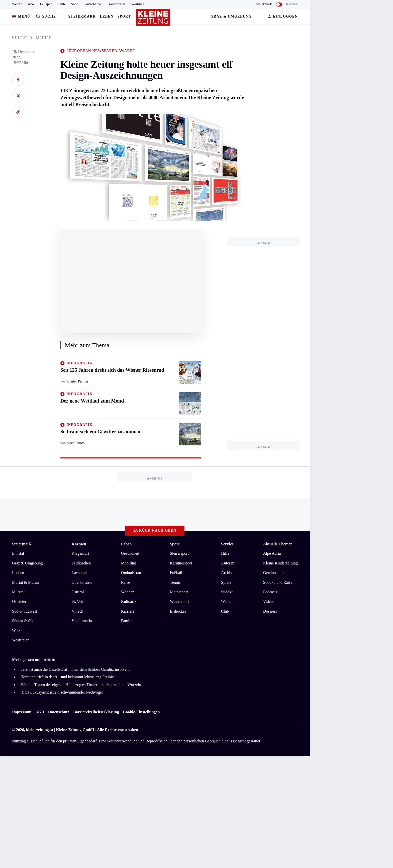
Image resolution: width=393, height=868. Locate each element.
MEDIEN (44, 38)
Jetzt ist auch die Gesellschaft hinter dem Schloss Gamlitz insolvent (75, 669)
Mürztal (18, 592)
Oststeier (19, 601)
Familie (127, 621)
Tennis (175, 582)
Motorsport (179, 592)
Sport (124, 16)
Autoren (228, 563)
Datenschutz (59, 712)
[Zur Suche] (46, 17)
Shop (75, 4)
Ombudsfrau (131, 573)
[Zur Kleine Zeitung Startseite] (154, 20)
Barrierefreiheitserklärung (96, 712)
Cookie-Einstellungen (141, 712)
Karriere (128, 611)
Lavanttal (79, 573)
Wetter (17, 4)
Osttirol (78, 592)
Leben (107, 16)
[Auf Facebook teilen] (18, 80)
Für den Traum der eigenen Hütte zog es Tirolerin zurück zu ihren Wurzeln (81, 685)
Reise (126, 582)
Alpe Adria (272, 553)
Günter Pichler (78, 381)
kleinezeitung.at (40, 730)
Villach (77, 611)
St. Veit (78, 601)
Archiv (227, 573)
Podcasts (270, 592)
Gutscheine (93, 4)
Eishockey (178, 611)
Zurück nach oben (155, 531)
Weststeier (20, 640)
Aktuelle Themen (278, 544)
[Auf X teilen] (18, 96)
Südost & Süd (23, 621)
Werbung (138, 4)
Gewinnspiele (274, 573)
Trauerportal (116, 4)
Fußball (176, 573)
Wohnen (128, 592)
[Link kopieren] (18, 112)
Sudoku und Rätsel (278, 582)
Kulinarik (129, 601)
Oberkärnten (82, 582)
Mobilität (129, 563)
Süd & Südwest (25, 611)
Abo (31, 4)
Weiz (16, 631)
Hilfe (225, 553)
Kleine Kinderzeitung (280, 563)
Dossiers (270, 611)
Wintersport (179, 601)
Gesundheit (130, 553)
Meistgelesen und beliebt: (34, 660)
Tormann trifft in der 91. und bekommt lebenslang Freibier (68, 677)
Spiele (226, 582)
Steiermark (82, 16)
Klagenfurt (80, 553)
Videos (269, 601)
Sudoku (227, 592)
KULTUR (22, 38)
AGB (40, 712)
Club (61, 4)
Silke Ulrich (76, 443)
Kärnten (292, 4)
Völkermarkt (82, 621)
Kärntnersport (181, 563)
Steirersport (179, 553)
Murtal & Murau (25, 582)
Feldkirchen (81, 563)
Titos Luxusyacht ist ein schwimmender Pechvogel (62, 692)
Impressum (22, 712)
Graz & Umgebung (231, 16)
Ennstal (18, 553)
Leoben (18, 573)
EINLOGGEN (283, 17)
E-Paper (46, 4)
